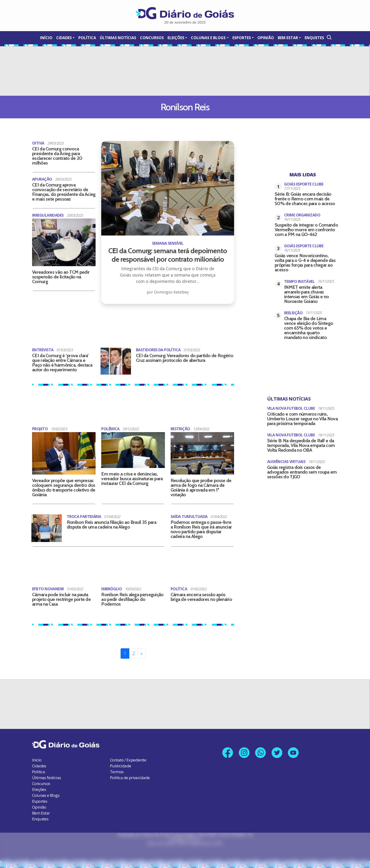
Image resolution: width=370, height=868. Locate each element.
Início (46, 38)
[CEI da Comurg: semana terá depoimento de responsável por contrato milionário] (168, 243)
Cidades (64, 38)
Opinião (266, 38)
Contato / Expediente (128, 759)
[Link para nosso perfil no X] (277, 752)
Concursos (152, 38)
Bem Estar (288, 38)
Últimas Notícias (118, 38)
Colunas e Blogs (208, 38)
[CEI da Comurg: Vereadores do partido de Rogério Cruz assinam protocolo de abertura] (116, 361)
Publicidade (120, 765)
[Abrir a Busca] (329, 37)
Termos (117, 771)
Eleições (176, 38)
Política (87, 38)
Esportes (242, 38)
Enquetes (314, 38)
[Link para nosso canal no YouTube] (294, 752)
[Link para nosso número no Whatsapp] (261, 752)
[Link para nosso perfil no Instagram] (244, 752)
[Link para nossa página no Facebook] (227, 752)
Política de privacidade (130, 777)
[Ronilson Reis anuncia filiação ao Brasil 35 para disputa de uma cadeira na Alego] (47, 528)
